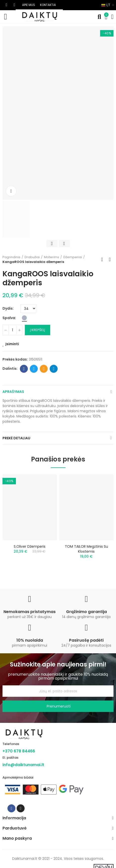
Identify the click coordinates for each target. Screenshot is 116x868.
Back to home (104, 259)
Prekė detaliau (16, 438)
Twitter (34, 369)
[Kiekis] (12, 330)
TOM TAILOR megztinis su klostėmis (86, 549)
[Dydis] (28, 309)
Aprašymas (13, 392)
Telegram (54, 369)
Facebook (24, 369)
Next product (110, 259)
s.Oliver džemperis (30, 546)
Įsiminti (12, 344)
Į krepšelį (38, 330)
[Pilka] (24, 318)
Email (44, 369)
